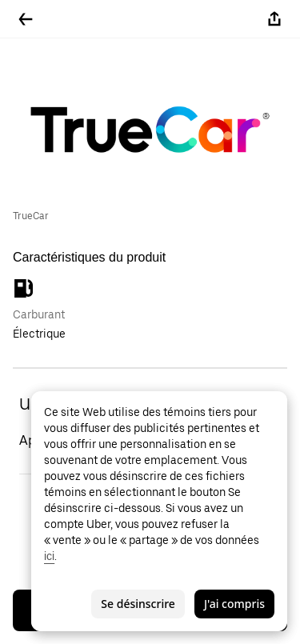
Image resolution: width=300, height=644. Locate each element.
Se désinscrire (138, 604)
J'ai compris (234, 604)
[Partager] (274, 19)
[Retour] (26, 19)
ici (49, 556)
